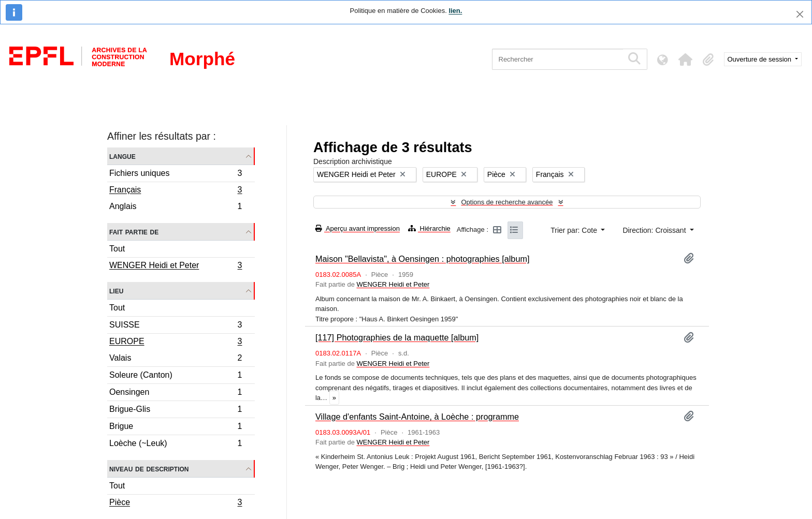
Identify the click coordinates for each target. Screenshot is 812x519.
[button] (686, 60)
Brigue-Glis (176, 411)
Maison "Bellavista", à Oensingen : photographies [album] (423, 259)
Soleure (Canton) (176, 376)
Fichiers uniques (176, 175)
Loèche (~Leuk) (176, 444)
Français (176, 191)
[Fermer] (800, 14)
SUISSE (176, 326)
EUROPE (176, 343)
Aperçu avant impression (358, 228)
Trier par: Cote (575, 230)
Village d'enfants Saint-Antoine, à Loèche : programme (417, 417)
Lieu (116, 291)
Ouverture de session (760, 59)
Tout (117, 249)
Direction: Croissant (655, 230)
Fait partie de (134, 232)
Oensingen (176, 394)
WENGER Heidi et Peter (176, 266)
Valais (176, 359)
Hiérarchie (429, 228)
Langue (122, 156)
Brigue (176, 428)
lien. (455, 11)
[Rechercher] (557, 59)
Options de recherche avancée (507, 202)
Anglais (176, 207)
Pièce (176, 503)
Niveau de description (149, 469)
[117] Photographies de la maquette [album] (397, 337)
